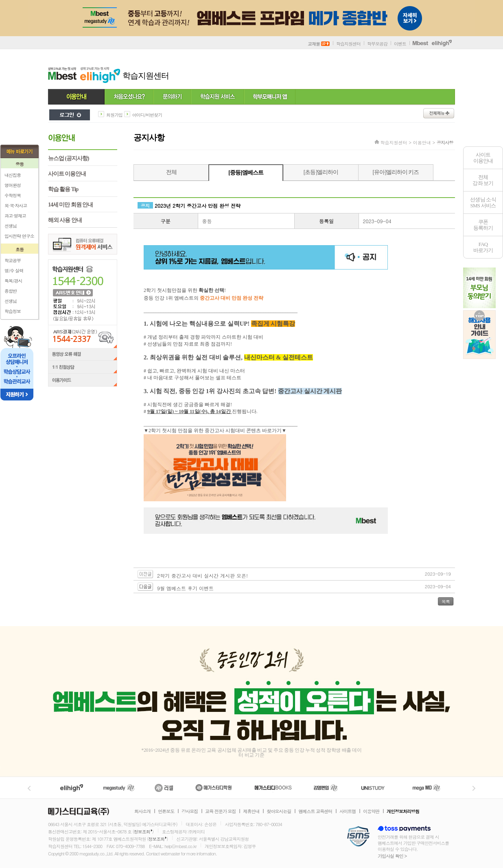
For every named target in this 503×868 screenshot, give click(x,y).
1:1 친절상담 (83, 368)
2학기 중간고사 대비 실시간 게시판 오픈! (202, 575)
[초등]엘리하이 (321, 172)
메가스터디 (119, 788)
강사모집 (190, 811)
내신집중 (13, 175)
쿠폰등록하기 (483, 225)
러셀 (164, 788)
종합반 (11, 291)
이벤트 (400, 44)
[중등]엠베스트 (246, 173)
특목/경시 (13, 281)
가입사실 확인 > (392, 856)
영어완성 (13, 185)
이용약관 (371, 811)
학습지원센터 (348, 44)
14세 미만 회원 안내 (70, 205)
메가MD (427, 788)
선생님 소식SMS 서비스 (483, 202)
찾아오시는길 (279, 811)
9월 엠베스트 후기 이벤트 (185, 588)
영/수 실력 (14, 271)
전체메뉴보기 (439, 113)
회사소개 (142, 811)
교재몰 (319, 44)
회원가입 (114, 115)
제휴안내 (251, 811)
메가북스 (273, 788)
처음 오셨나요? (129, 97)
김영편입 (326, 788)
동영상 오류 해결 (83, 355)
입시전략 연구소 (19, 236)
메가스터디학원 (213, 788)
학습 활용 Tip (63, 189)
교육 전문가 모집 (220, 811)
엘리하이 (72, 788)
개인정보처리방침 (403, 811)
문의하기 (172, 97)
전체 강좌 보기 (483, 180)
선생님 (11, 226)
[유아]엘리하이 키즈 (396, 172)
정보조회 (142, 832)
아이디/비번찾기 (147, 115)
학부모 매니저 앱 (270, 97)
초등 (20, 249)
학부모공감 (377, 44)
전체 (171, 172)
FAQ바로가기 (483, 247)
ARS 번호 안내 (72, 292)
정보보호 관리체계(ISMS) (358, 837)
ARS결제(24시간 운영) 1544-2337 (83, 336)
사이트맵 (348, 811)
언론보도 (166, 811)
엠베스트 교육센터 (315, 811)
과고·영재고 (15, 216)
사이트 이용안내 (67, 174)
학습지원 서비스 (218, 97)
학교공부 (13, 260)
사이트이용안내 (483, 158)
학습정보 (13, 311)
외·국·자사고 (16, 206)
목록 (446, 602)
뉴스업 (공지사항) (68, 158)
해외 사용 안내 (65, 220)
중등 (20, 164)
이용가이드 (83, 381)
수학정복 (13, 195)
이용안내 (76, 97)
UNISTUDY (377, 788)
